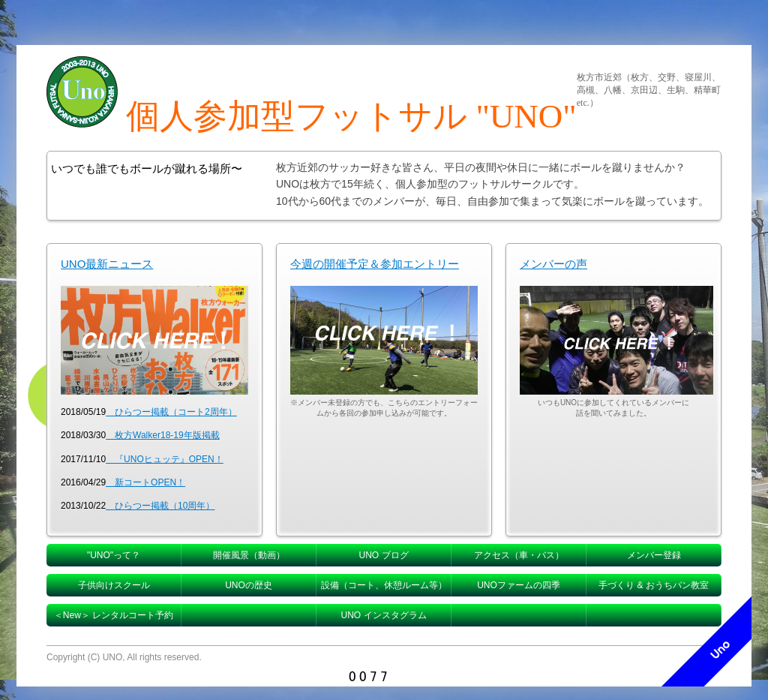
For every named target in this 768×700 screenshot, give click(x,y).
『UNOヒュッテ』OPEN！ (165, 459)
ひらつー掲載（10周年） (160, 506)
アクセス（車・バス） (519, 555)
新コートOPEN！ (145, 482)
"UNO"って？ (114, 555)
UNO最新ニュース (107, 264)
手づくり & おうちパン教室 (654, 585)
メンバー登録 (654, 555)
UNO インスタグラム (384, 615)
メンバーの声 (553, 264)
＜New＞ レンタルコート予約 (114, 615)
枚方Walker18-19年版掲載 (163, 435)
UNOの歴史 (249, 585)
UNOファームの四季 (519, 585)
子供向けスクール (114, 585)
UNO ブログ (384, 555)
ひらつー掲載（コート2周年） (171, 412)
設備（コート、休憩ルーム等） (384, 585)
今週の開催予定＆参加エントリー (375, 264)
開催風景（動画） (249, 555)
